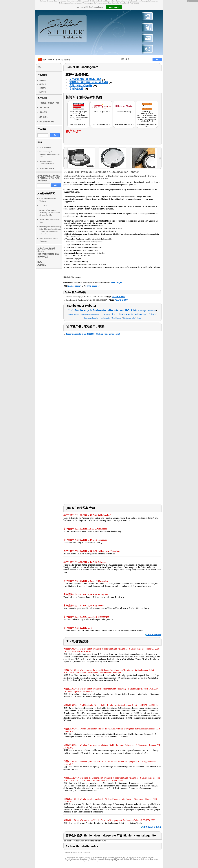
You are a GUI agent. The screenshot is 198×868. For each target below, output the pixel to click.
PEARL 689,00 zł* (93, 286)
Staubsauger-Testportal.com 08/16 (147, 125)
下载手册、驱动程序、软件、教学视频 (89, 83)
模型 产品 (43, 84)
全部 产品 (43, 88)
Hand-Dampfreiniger (47, 168)
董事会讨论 (43, 117)
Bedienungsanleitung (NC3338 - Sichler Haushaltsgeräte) (93, 334)
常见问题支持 (76, 89)
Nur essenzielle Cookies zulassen (90, 7)
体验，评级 (43, 112)
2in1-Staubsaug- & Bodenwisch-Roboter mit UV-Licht (50, 154)
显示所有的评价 (154, 635)
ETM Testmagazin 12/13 (79, 124)
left (66, 158)
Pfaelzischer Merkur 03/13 (124, 124)
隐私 (40, 262)
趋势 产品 (43, 81)
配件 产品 (43, 92)
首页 (122, 59)
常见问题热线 (44, 108)
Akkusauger (116, 282)
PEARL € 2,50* (121, 300)
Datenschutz (134, 3)
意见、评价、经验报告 (81, 86)
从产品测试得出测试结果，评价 (85, 79)
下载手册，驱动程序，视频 (49, 103)
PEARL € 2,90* (118, 297)
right (160, 158)
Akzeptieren (114, 7)
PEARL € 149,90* (74, 286)
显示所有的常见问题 (152, 827)
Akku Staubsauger (46, 147)
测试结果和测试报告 (47, 122)
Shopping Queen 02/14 (101, 124)
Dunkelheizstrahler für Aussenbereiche (50, 213)
